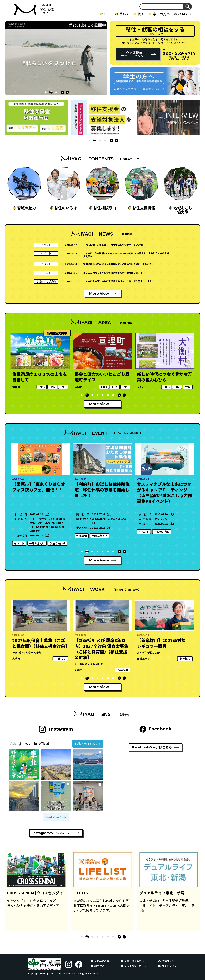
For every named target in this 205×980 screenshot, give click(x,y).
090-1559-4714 (179, 53)
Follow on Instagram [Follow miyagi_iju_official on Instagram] (88, 743)
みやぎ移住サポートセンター (134, 54)
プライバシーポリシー (137, 966)
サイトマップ (169, 966)
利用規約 (99, 966)
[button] (46, 92)
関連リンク (168, 961)
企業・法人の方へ (134, 961)
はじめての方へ (103, 961)
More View (99, 293)
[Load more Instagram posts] (56, 817)
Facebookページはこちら (152, 747)
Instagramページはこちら (52, 833)
